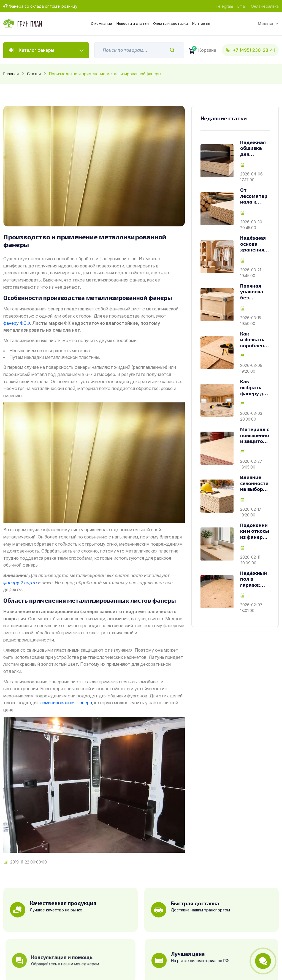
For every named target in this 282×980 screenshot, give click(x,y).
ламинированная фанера (66, 703)
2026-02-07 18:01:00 (251, 608)
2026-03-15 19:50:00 (251, 321)
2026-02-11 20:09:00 (250, 560)
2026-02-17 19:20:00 (251, 512)
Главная (11, 74)
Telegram (224, 6)
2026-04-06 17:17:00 (251, 177)
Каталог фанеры (36, 50)
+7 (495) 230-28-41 (250, 50)
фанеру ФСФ (17, 323)
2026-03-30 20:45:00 (251, 225)
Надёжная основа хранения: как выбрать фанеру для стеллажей (255, 244)
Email (242, 6)
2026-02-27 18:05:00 (251, 464)
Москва (265, 24)
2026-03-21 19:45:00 (251, 273)
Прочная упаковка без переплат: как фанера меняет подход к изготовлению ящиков (254, 292)
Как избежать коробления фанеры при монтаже (254, 340)
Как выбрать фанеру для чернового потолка (255, 387)
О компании (101, 23)
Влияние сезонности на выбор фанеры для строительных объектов (255, 483)
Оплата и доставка (170, 23)
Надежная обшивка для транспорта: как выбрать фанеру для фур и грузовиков (255, 148)
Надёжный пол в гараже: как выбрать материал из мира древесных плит (254, 579)
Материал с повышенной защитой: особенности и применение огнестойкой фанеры (255, 435)
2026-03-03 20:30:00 (251, 416)
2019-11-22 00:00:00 (29, 862)
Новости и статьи (133, 23)
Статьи (34, 74)
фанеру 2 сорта (20, 583)
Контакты (201, 23)
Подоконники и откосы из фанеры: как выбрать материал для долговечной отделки (255, 531)
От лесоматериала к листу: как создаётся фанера (254, 196)
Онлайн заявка (265, 6)
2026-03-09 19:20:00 (251, 368)
